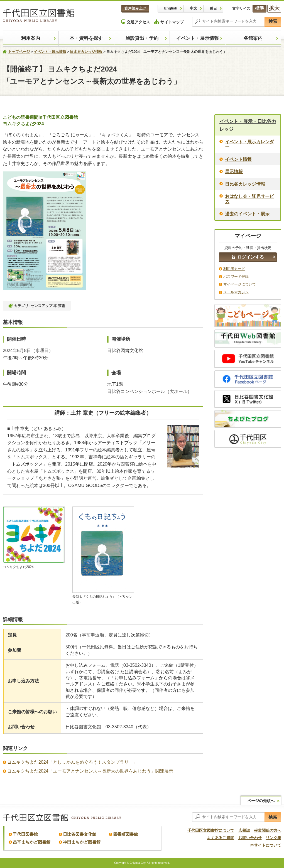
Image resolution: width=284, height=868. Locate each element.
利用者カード (234, 269)
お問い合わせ (250, 838)
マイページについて (240, 284)
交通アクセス (136, 22)
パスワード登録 (236, 276)
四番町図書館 (126, 834)
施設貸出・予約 (142, 38)
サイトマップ (169, 22)
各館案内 (253, 38)
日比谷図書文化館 (80, 834)
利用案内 (31, 38)
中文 (194, 8)
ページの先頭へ (261, 801)
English (171, 8)
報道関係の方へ (268, 830)
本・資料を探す (86, 38)
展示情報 (234, 172)
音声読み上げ (135, 8)
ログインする (248, 257)
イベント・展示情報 (198, 38)
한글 (213, 8)
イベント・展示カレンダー (249, 144)
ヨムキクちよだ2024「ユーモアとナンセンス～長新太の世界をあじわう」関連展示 (90, 771)
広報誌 (244, 830)
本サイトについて (266, 845)
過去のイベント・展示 (247, 214)
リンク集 (273, 838)
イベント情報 (238, 159)
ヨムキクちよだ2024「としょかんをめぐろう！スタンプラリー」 (72, 762)
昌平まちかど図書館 (32, 842)
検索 (273, 21)
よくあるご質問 (221, 838)
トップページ (19, 52)
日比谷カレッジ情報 (86, 52)
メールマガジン (236, 292)
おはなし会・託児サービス (249, 199)
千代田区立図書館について (211, 830)
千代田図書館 (25, 834)
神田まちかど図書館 (82, 842)
